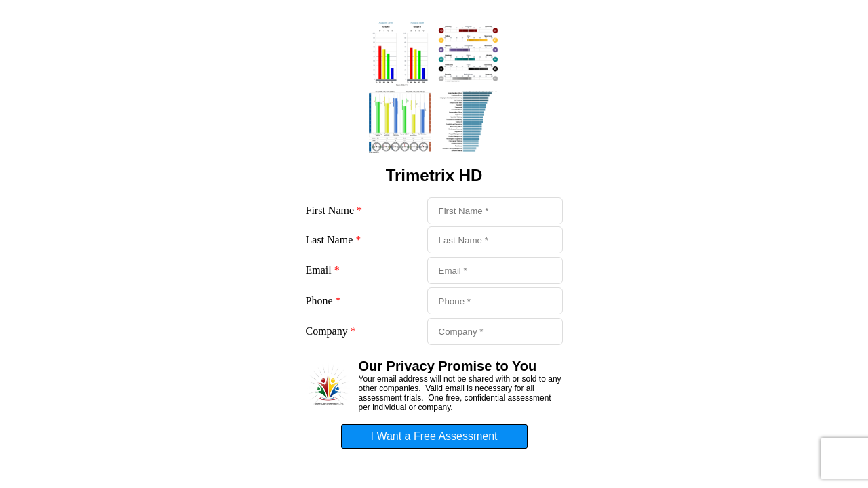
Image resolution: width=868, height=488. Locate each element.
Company (331, 331)
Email (323, 270)
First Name (334, 210)
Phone (323, 301)
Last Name (334, 240)
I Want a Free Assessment (434, 436)
